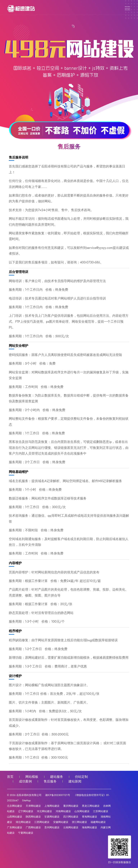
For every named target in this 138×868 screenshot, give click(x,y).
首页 (10, 777)
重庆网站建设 (71, 806)
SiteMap (26, 800)
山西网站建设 (15, 817)
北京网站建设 (15, 806)
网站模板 (32, 777)
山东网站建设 (82, 811)
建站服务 (57, 777)
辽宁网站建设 (26, 811)
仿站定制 (81, 777)
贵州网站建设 (52, 827)
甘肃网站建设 (52, 817)
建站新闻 (75, 781)
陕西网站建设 (33, 817)
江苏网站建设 (101, 811)
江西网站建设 (42, 822)
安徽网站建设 (61, 822)
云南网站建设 (71, 827)
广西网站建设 (33, 827)
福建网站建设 (98, 822)
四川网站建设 (71, 817)
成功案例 (25, 781)
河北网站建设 (44, 811)
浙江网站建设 (79, 822)
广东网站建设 (15, 827)
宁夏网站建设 (26, 833)
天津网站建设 (33, 806)
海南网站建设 (89, 827)
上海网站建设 (52, 806)
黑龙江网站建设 (91, 806)
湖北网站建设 (23, 822)
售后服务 (50, 781)
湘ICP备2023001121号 (57, 795)
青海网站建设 (89, 817)
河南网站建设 (63, 811)
